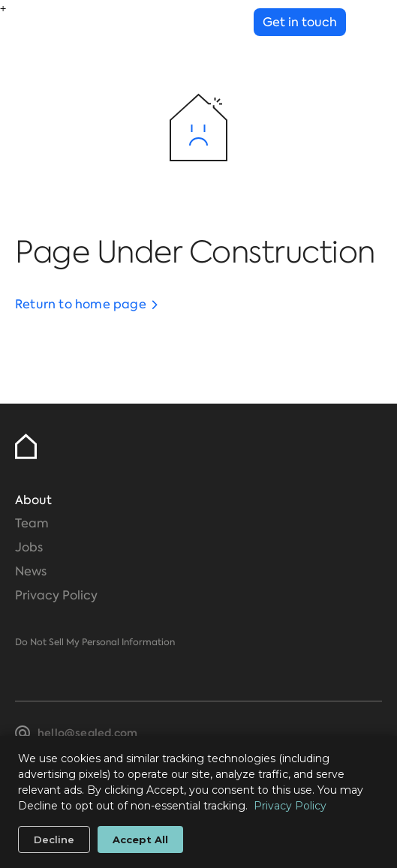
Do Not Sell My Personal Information (95, 642)
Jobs (29, 547)
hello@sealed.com (87, 733)
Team (32, 523)
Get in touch (300, 22)
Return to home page (81, 304)
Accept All (140, 839)
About (33, 500)
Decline (54, 839)
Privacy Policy (56, 595)
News (31, 571)
